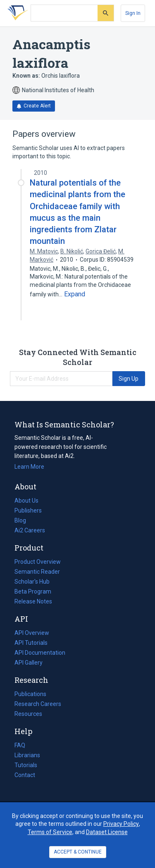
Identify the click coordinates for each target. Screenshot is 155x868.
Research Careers (38, 704)
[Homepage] (16, 13)
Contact (25, 775)
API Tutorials (31, 643)
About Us (26, 501)
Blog (24, 520)
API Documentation (40, 653)
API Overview (32, 633)
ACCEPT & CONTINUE (78, 852)
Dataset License (107, 832)
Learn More (29, 467)
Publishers (28, 510)
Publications (30, 694)
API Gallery (29, 663)
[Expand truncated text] (75, 294)
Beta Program (33, 591)
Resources (28, 714)
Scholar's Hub (32, 582)
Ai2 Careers (30, 530)
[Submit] (106, 13)
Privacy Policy (121, 824)
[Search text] (64, 13)
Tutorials (26, 765)
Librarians (27, 755)
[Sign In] (133, 13)
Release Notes (33, 601)
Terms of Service (50, 832)
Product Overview (38, 562)
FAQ (20, 745)
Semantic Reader (37, 572)
